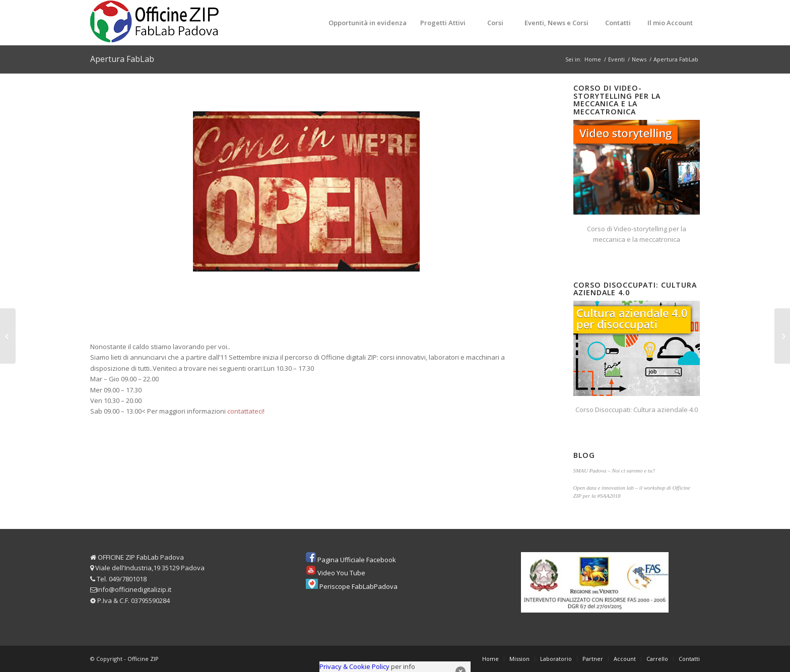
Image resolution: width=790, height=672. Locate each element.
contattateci (245, 411)
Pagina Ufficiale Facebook (357, 560)
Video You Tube (341, 573)
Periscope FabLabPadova (358, 586)
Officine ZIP (143, 659)
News (639, 59)
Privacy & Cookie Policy (354, 666)
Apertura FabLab (122, 59)
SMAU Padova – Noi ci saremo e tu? (614, 471)
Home (593, 59)
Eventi (616, 59)
